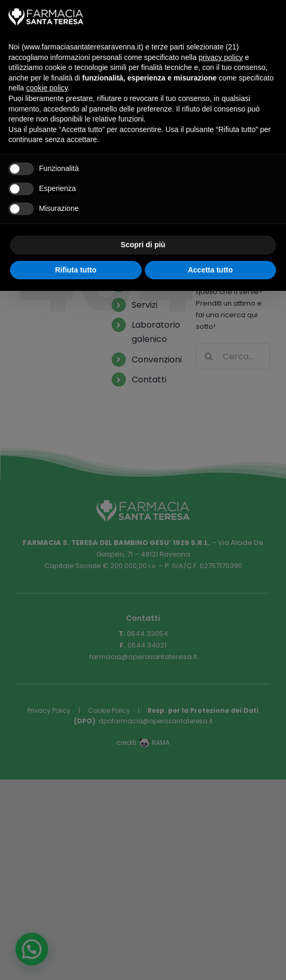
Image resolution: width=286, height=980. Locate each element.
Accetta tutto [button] (210, 270)
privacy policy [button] (221, 57)
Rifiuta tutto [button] (76, 270)
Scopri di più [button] (143, 245)
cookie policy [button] (47, 88)
